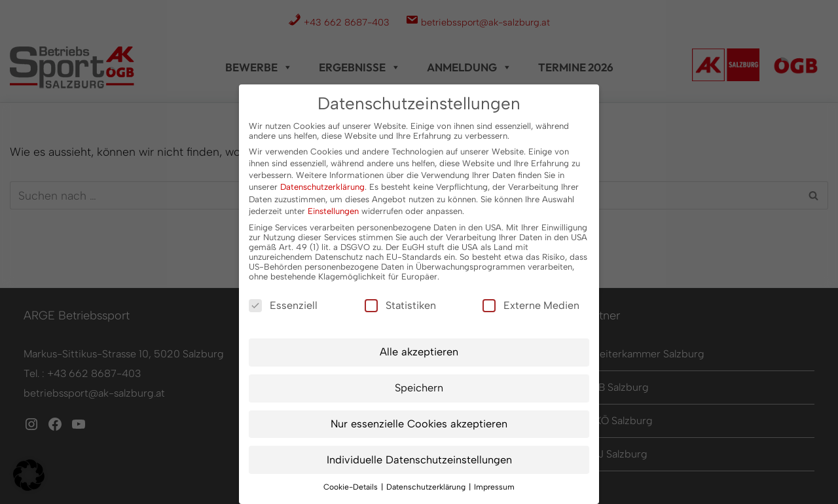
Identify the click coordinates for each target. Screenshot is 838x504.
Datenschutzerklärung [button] (427, 487)
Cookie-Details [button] (352, 487)
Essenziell (283, 305)
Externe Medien (531, 305)
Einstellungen (333, 211)
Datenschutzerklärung (322, 187)
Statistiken (400, 305)
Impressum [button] (494, 487)
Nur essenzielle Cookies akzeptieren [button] (419, 424)
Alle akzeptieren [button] (419, 352)
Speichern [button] (419, 388)
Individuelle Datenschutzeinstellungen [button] (419, 460)
